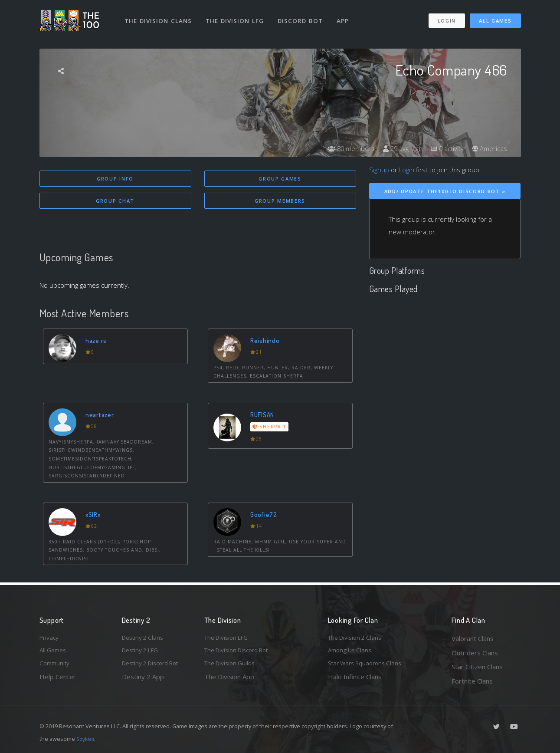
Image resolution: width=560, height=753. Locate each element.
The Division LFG (237, 16)
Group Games (280, 179)
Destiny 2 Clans (145, 638)
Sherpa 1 (271, 428)
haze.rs (98, 341)
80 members (343, 148)
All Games (495, 17)
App (346, 16)
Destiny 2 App (143, 681)
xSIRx (95, 516)
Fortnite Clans (472, 681)
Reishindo (267, 341)
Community (56, 667)
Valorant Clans (473, 638)
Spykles (87, 739)
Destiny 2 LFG (143, 653)
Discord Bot (303, 16)
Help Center (58, 681)
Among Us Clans (352, 653)
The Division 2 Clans (358, 638)
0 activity (444, 148)
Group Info (115, 179)
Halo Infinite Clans (355, 681)
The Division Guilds (233, 667)
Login (447, 17)
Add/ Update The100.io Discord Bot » (445, 191)
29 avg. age (397, 148)
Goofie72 (266, 516)
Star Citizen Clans (477, 667)
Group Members (280, 202)
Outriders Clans (475, 653)
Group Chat (115, 202)
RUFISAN (265, 416)
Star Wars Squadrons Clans (368, 667)
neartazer (102, 416)
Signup (379, 170)
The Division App (229, 681)
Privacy (50, 638)
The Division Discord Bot (241, 653)
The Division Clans (159, 16)
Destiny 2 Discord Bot (155, 667)
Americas (489, 148)
